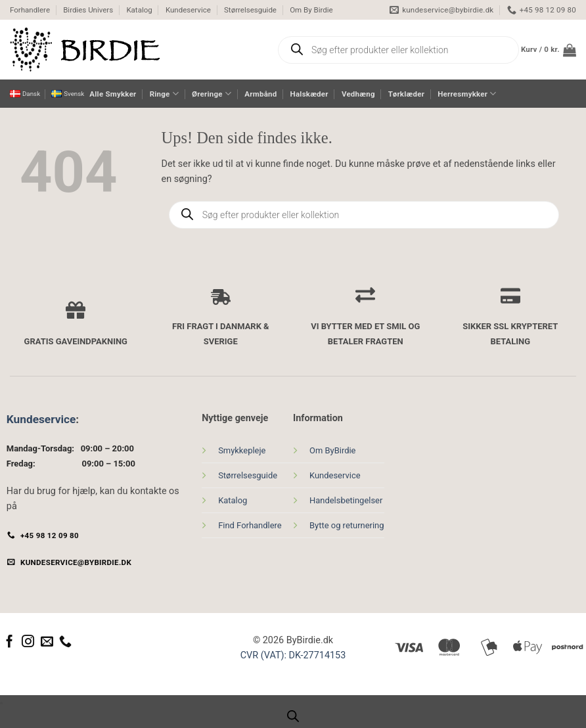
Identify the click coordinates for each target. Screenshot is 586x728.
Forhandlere (30, 10)
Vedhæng (358, 94)
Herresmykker (467, 94)
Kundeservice (188, 10)
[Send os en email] (47, 642)
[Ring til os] (65, 642)
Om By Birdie (311, 10)
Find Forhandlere (250, 525)
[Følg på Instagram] (28, 642)
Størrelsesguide (250, 10)
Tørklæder (406, 94)
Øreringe (212, 94)
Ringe (164, 94)
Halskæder (309, 94)
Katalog (139, 10)
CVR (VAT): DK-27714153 (293, 655)
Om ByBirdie (333, 450)
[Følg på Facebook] (10, 642)
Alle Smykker (113, 94)
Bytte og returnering (347, 525)
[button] (549, 50)
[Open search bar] (293, 717)
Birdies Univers (88, 10)
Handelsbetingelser (346, 500)
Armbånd (260, 94)
